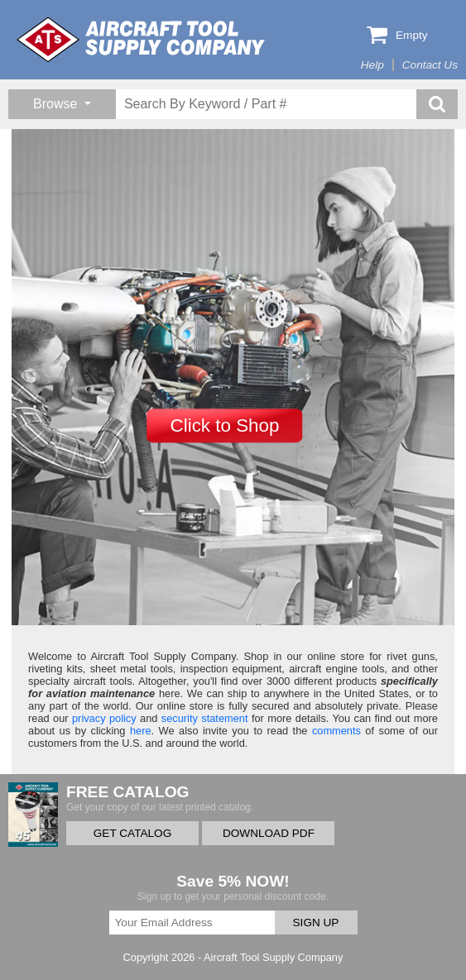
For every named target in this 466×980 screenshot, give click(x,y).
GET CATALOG (132, 833)
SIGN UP (316, 923)
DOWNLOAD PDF (269, 833)
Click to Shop (225, 425)
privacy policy (104, 718)
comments (336, 731)
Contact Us (430, 65)
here (141, 731)
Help (372, 65)
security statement (205, 718)
